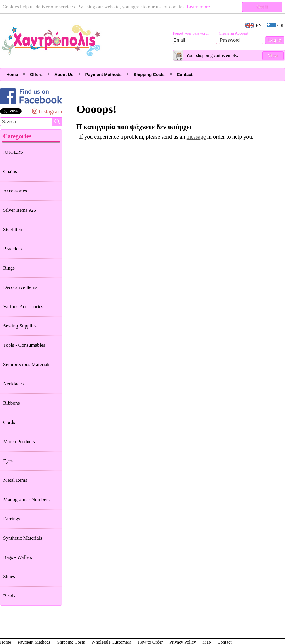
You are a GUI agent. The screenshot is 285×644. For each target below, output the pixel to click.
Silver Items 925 (20, 210)
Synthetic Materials (23, 538)
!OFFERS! (14, 152)
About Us (64, 74)
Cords (9, 422)
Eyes (8, 461)
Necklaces (13, 384)
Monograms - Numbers (26, 499)
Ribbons (11, 403)
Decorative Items (20, 287)
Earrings (12, 519)
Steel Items (14, 229)
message (196, 137)
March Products (19, 441)
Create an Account (234, 33)
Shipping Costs (149, 74)
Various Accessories (23, 306)
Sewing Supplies (20, 326)
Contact (185, 74)
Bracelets (12, 249)
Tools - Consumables (24, 345)
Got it (262, 7)
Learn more (199, 7)
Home (12, 74)
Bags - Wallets (18, 557)
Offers (36, 74)
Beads (9, 596)
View (273, 56)
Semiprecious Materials (27, 364)
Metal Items (15, 480)
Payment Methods (104, 74)
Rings (9, 268)
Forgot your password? (191, 33)
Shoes (9, 576)
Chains (10, 171)
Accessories (15, 191)
